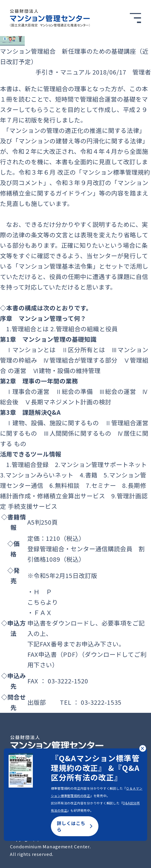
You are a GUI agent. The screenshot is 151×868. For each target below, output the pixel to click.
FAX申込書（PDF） (54, 654)
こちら (37, 602)
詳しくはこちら (75, 826)
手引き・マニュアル (63, 72)
